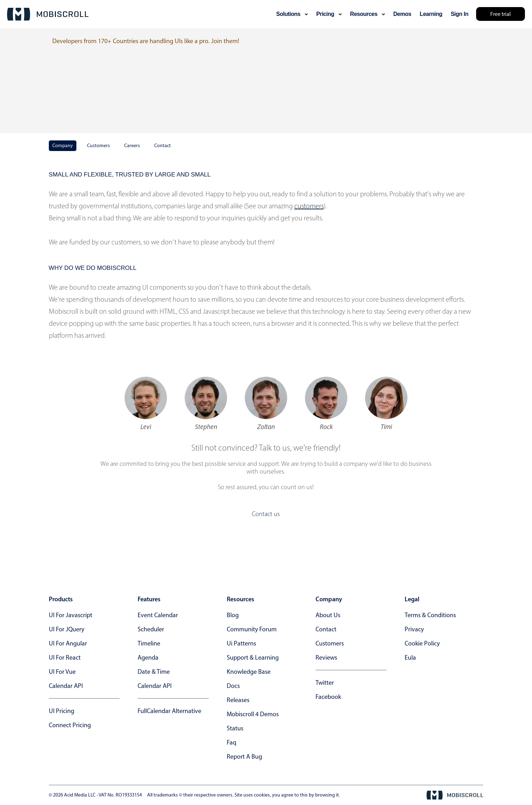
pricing (329, 14)
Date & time (154, 672)
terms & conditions (430, 615)
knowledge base (249, 672)
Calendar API (66, 686)
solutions (292, 14)
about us (328, 615)
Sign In (459, 14)
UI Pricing (62, 711)
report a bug (244, 757)
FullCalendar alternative (169, 711)
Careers (132, 146)
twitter (325, 683)
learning (431, 14)
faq (232, 742)
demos (402, 14)
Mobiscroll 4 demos (253, 714)
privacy (414, 629)
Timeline (149, 643)
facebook (328, 697)
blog (233, 615)
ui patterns (241, 643)
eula (410, 658)
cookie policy (422, 643)
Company (63, 146)
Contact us (266, 514)
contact (326, 629)
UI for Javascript (71, 615)
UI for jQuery (66, 629)
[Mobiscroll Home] (48, 14)
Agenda (148, 658)
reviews (326, 658)
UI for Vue (62, 672)
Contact (163, 146)
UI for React (65, 658)
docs (233, 686)
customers (309, 206)
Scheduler (151, 629)
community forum (252, 629)
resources (368, 14)
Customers (99, 146)
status (235, 728)
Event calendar (158, 615)
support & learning (253, 658)
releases (238, 700)
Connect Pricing (70, 725)
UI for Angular (68, 643)
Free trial (501, 14)
